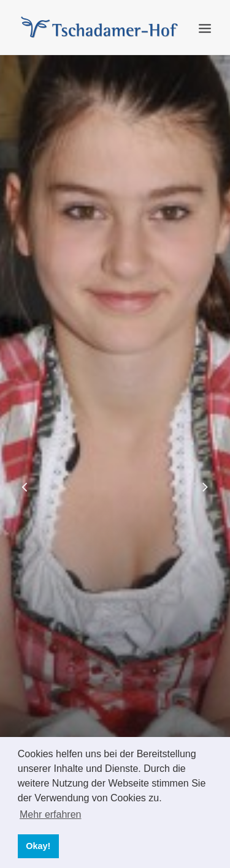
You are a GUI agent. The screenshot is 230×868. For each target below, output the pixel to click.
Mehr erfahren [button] (51, 814)
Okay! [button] (38, 846)
